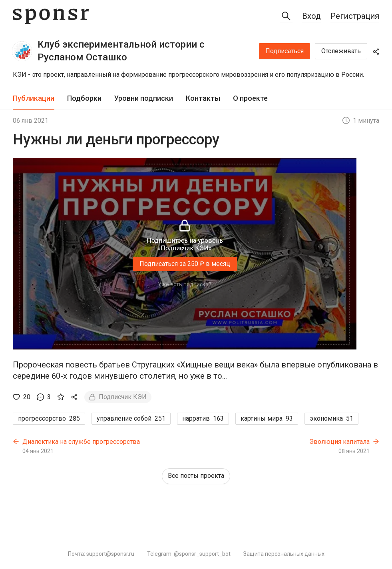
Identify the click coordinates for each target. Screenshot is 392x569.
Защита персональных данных (284, 554)
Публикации (34, 98)
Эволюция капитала (339, 442)
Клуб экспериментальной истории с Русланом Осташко (121, 51)
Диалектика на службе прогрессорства (81, 442)
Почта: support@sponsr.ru (101, 554)
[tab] (34, 99)
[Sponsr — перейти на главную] (51, 16)
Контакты (203, 98)
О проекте (250, 98)
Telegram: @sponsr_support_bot (189, 554)
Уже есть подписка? (185, 284)
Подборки (84, 98)
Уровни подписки (144, 98)
